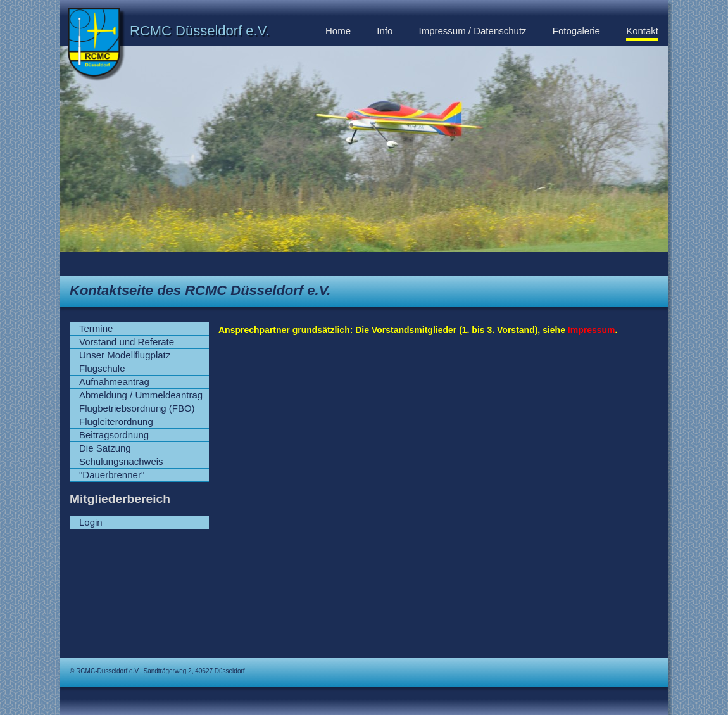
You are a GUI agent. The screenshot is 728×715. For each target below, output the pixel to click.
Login (91, 522)
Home (338, 31)
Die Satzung (105, 448)
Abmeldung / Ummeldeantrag (141, 395)
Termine (96, 328)
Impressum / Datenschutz (473, 31)
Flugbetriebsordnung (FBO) (137, 408)
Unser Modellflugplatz (125, 355)
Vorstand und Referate (127, 342)
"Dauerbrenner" (112, 475)
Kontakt (642, 31)
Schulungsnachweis (121, 461)
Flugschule (102, 368)
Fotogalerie (576, 31)
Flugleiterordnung (116, 421)
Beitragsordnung (114, 435)
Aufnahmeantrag (114, 382)
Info (385, 31)
